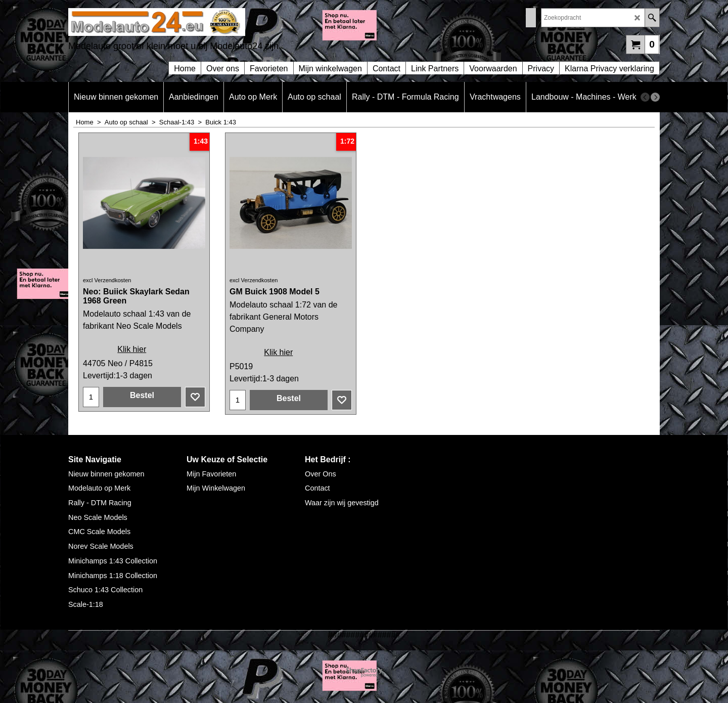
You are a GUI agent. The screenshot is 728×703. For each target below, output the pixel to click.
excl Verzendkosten (107, 280)
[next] (655, 97)
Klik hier (132, 349)
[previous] (645, 97)
